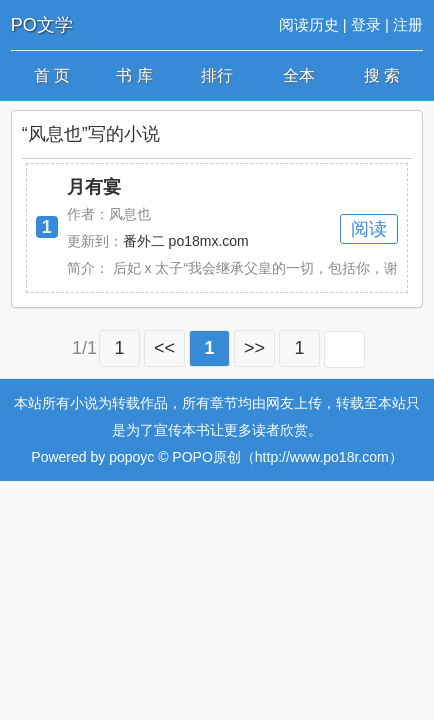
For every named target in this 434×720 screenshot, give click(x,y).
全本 (299, 75)
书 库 (134, 75)
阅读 (369, 229)
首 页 (52, 75)
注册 (408, 24)
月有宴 (94, 187)
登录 (366, 24)
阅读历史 (309, 24)
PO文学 (42, 25)
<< (164, 348)
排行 (217, 75)
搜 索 (382, 75)
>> (254, 348)
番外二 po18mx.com (186, 241)
